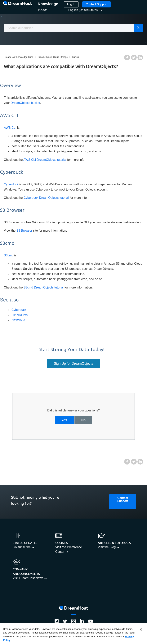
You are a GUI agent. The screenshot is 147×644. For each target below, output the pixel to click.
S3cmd (9, 255)
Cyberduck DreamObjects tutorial (46, 198)
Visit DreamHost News (28, 578)
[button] (83, 10)
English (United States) (84, 10)
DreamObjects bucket (25, 103)
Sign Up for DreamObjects (73, 364)
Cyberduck (11, 184)
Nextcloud (18, 320)
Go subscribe (22, 547)
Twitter (134, 57)
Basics (75, 57)
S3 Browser (24, 231)
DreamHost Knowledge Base (19, 57)
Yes (64, 420)
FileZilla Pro (20, 315)
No (84, 420)
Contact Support (96, 4)
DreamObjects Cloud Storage (53, 57)
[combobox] (73, 28)
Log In (71, 4)
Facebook (127, 57)
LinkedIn (140, 57)
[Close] (141, 629)
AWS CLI (10, 128)
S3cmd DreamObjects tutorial (44, 287)
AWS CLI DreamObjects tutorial (45, 160)
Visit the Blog (107, 547)
